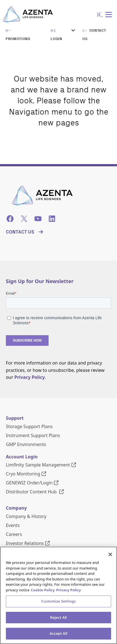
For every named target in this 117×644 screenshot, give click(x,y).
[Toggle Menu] (110, 14)
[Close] (110, 554)
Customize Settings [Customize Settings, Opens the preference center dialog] (59, 601)
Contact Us (20, 232)
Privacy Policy (29, 377)
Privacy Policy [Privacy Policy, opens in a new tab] (69, 590)
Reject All (59, 617)
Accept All (59, 633)
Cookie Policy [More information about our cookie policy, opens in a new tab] (43, 590)
